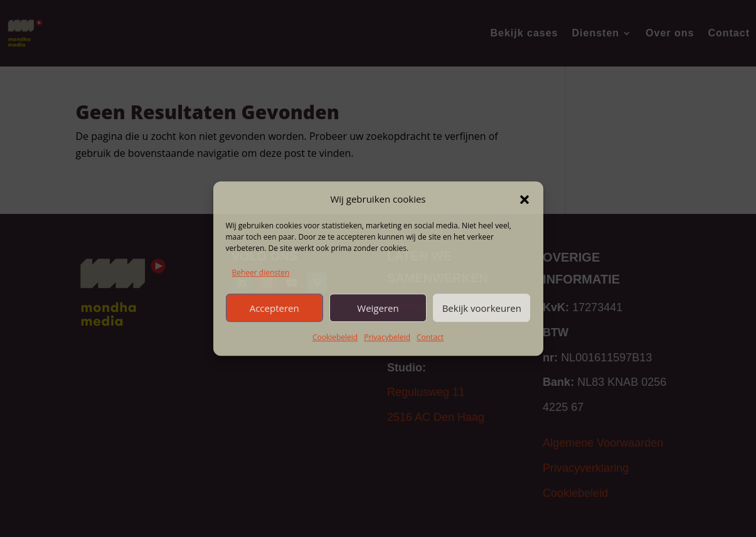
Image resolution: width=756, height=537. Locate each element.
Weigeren (378, 308)
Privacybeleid (387, 338)
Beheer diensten (261, 273)
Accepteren (274, 308)
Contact (430, 338)
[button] (524, 199)
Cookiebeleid (335, 338)
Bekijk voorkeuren (482, 308)
